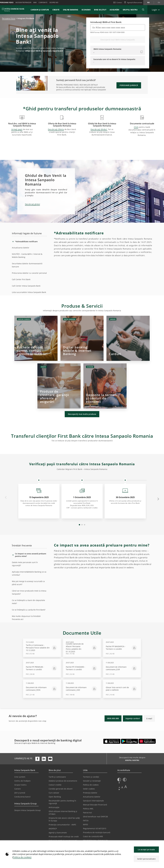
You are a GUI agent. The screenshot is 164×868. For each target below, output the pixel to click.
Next (158, 499)
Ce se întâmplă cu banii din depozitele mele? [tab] (28, 602)
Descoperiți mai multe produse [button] (82, 414)
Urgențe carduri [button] (133, 718)
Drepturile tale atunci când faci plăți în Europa (64, 819)
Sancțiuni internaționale (93, 801)
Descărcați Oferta (56, 129)
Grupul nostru (20, 785)
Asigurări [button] (114, 10)
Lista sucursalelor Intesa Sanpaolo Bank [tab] (29, 292)
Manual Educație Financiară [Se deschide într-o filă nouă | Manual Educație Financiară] (95, 805)
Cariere (17, 789)
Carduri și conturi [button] (40, 10)
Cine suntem (20, 777)
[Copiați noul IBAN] (142, 52)
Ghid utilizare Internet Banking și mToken (63, 813)
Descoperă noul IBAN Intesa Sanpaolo (118, 40)
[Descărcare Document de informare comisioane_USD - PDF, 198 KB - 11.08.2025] (82, 689)
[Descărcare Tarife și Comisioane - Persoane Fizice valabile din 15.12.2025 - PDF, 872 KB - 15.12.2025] (42, 648)
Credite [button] (56, 10)
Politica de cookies (91, 785)
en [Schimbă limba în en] (159, 2)
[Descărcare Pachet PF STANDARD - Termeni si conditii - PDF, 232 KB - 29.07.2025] (82, 668)
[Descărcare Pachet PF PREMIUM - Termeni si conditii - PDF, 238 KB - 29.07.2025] (42, 668)
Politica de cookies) (22, 857)
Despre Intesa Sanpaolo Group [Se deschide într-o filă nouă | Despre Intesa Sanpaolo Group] (27, 810)
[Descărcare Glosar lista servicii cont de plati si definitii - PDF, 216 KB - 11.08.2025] (122, 689)
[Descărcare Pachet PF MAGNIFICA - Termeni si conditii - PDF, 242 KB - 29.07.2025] (122, 648)
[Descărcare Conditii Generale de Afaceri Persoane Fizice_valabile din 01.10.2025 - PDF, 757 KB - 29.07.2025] (82, 648)
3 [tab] (85, 525)
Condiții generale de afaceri (61, 789)
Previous (6, 498)
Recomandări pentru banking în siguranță (62, 802)
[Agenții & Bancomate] (133, 3)
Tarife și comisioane (57, 777)
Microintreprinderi (23, 2)
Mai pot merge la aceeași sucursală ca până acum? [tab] (28, 583)
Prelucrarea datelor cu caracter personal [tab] (29, 273)
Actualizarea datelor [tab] (21, 248)
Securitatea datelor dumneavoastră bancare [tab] (27, 265)
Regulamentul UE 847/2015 (95, 828)
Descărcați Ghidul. (99, 129)
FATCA (86, 821)
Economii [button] (86, 10)
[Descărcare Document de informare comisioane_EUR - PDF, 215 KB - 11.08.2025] (122, 668)
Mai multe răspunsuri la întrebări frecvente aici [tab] (26, 618)
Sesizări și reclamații (92, 781)
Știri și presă (20, 793)
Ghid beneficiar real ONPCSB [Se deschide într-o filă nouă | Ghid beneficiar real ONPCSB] (95, 817)
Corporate (43, 2)
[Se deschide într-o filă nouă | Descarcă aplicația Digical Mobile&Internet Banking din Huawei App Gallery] (147, 741)
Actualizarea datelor (92, 797)
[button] (161, 844)
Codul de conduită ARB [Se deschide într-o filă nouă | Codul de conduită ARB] (93, 836)
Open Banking (55, 797)
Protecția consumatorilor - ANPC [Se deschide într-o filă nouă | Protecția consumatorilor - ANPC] (62, 825)
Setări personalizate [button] (146, 859)
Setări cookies (89, 789)
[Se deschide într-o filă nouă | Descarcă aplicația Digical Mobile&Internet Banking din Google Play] (130, 741)
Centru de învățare (22, 781)
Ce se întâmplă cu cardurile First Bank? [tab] (29, 610)
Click (136, 127)
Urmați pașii (17, 129)
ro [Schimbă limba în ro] (148, 2)
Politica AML (88, 809)
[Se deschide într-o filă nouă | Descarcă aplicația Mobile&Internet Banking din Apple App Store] (112, 741)
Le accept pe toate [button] (146, 849)
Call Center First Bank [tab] (21, 279)
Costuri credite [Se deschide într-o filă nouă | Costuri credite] (55, 785)
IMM (35, 2)
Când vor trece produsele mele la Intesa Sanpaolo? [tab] (29, 592)
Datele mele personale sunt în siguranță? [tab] (25, 564)
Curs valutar (54, 793)
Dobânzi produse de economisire (63, 781)
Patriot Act (87, 813)
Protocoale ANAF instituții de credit (64, 837)
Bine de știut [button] (100, 10)
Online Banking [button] (71, 10)
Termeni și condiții (91, 777)
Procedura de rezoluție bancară (97, 832)
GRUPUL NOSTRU (130, 10)
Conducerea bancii (22, 797)
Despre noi (54, 2)
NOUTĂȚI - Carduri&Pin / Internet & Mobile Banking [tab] (27, 256)
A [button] (119, 787)
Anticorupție (54, 807)
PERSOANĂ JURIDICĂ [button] (129, 85)
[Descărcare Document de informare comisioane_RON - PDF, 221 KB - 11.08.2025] (42, 689)
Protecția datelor (90, 793)
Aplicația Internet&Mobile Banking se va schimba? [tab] (29, 573)
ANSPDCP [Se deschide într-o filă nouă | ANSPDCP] (53, 829)
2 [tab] (82, 525)
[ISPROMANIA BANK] (13, 10)
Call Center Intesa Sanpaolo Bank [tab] (26, 286)
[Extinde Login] (156, 10)
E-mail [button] (149, 719)
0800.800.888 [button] (113, 718)
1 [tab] (79, 525)
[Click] (36, 338)
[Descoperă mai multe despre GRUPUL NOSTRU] (131, 761)
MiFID (85, 824)
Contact (118, 2)
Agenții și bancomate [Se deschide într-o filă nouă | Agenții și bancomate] (58, 833)
